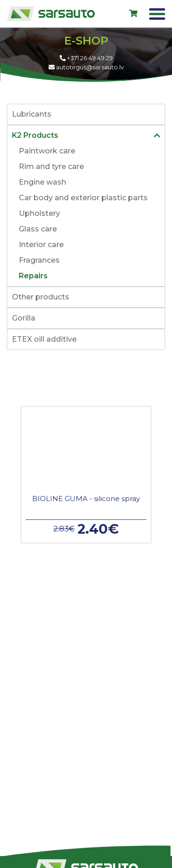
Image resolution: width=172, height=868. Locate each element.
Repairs (33, 276)
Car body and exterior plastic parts (83, 198)
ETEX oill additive (44, 339)
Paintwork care (47, 151)
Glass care (38, 229)
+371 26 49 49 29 (86, 58)
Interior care (41, 245)
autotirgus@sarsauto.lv (86, 67)
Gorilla (24, 318)
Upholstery (39, 213)
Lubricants (32, 114)
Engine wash (42, 182)
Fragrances (39, 260)
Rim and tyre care (51, 166)
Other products (41, 297)
